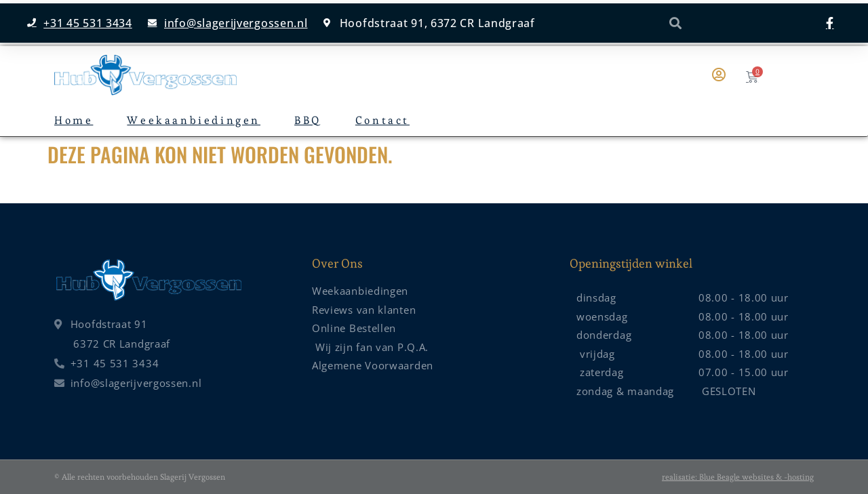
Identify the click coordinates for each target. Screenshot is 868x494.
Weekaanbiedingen (194, 120)
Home (74, 120)
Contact (382, 120)
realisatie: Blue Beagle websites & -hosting (738, 477)
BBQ (308, 120)
